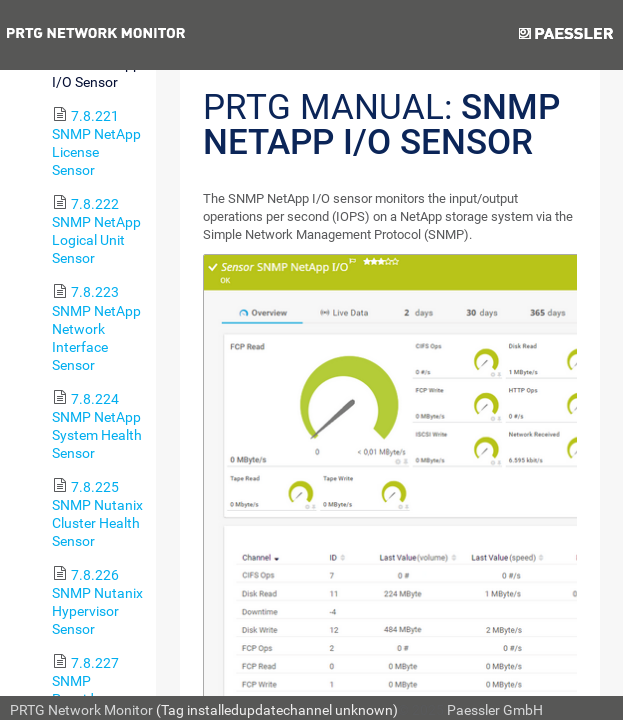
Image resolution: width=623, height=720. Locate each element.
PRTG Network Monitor (81, 710)
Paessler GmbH (495, 710)
